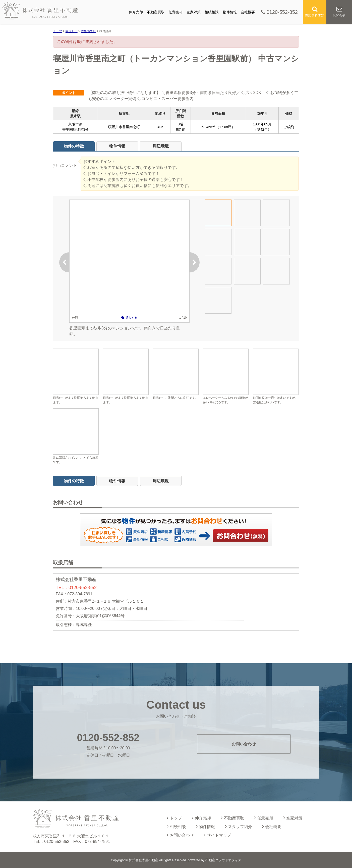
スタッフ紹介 (239, 826)
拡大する (129, 318)
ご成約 (289, 127)
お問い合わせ (241, 536)
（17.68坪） (225, 127)
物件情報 (230, 12)
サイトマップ (217, 835)
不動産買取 (156, 12)
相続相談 (212, 12)
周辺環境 (161, 146)
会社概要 (248, 12)
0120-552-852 (279, 12)
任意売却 (175, 12)
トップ (174, 818)
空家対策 (194, 12)
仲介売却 (136, 12)
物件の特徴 (74, 146)
